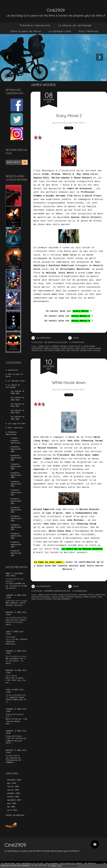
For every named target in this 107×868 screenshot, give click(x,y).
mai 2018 (11, 807)
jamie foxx (100, 595)
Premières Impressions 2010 (16, 484)
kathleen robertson (54, 350)
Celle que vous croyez (16, 601)
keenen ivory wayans (90, 350)
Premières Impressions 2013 (16, 510)
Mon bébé (11, 637)
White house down (69, 381)
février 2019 (13, 787)
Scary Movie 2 (69, 114)
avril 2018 (12, 810)
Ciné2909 (56, 9)
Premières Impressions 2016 (16, 536)
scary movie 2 (75, 346)
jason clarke (58, 597)
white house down (68, 595)
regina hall (37, 350)
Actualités (13, 370)
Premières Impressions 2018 (16, 545)
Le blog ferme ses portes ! (15, 580)
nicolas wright (45, 599)
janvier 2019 (13, 790)
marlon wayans (51, 348)
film (47, 346)
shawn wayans (94, 348)
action (54, 595)
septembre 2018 (14, 800)
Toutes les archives (15, 815)
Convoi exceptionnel (16, 695)
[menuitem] (35, 25)
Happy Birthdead (14, 736)
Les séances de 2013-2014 (17, 412)
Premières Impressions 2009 (16, 475)
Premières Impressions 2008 (16, 467)
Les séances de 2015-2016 (17, 418)
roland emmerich (62, 599)
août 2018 (11, 804)
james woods (67, 348)
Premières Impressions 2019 (16, 553)
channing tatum (86, 595)
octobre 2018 (13, 797)
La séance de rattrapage (75, 25)
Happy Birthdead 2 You (15, 716)
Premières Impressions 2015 (16, 527)
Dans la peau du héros (26, 31)
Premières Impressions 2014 (16, 519)
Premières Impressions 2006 (16, 449)
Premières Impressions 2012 (16, 501)
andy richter (72, 350)
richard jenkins (74, 597)
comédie (54, 346)
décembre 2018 (13, 793)
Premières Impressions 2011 (16, 493)
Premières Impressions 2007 (16, 458)
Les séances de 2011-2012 (17, 405)
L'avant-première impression (15, 441)
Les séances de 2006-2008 (17, 392)
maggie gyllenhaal (41, 597)
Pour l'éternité (89, 31)
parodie (63, 346)
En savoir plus (55, 866)
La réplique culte (60, 31)
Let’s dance (11, 676)
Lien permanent (41, 338)
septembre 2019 (14, 780)
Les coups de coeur (17, 424)
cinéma (41, 346)
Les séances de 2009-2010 (17, 399)
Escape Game (13, 755)
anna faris (80, 348)
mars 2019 (11, 783)
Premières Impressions (35, 25)
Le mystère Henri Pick (16, 618)
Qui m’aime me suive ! (16, 656)
